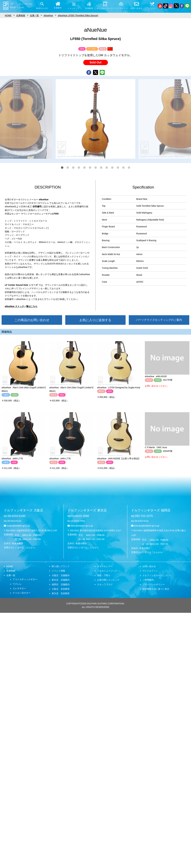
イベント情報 (58, 571)
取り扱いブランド (61, 566)
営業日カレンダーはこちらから (19, 548)
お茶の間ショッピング (108, 580)
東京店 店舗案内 (61, 580)
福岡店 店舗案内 (61, 584)
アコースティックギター (25, 579)
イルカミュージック (107, 571)
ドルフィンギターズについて (157, 575)
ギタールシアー (105, 566)
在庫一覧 (11, 575)
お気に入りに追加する (95, 320)
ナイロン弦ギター (22, 593)
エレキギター (19, 588)
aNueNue (48, 15)
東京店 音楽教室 (61, 593)
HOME (10, 566)
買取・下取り (104, 575)
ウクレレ (17, 584)
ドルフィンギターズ (23, 510)
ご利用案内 (148, 580)
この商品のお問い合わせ (32, 320)
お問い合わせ (149, 566)
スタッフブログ (105, 584)
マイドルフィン (150, 571)
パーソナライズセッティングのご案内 (159, 320)
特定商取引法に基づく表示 (156, 589)
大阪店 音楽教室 (61, 589)
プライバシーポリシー (154, 584)
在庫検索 (11, 571)
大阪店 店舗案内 (61, 575)
